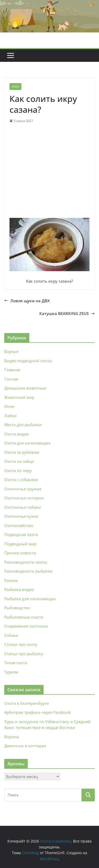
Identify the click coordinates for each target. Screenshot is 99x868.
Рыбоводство (17, 608)
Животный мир (19, 397)
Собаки (11, 635)
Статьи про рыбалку (24, 654)
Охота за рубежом (22, 452)
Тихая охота (16, 663)
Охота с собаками (21, 480)
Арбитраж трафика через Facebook (37, 712)
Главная (12, 370)
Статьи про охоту (21, 644)
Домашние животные (25, 388)
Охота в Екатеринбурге (27, 703)
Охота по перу (18, 470)
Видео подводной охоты (28, 361)
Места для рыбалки (23, 425)
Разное (11, 580)
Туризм (11, 672)
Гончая (11, 379)
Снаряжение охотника (26, 626)
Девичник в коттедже (25, 746)
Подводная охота (21, 534)
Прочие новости (20, 553)
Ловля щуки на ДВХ (27, 301)
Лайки (10, 416)
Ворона (11, 737)
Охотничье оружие (23, 489)
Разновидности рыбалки (28, 571)
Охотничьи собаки (23, 507)
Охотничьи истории (24, 498)
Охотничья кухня (21, 516)
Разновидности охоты (26, 562)
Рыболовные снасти (24, 617)
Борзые (11, 351)
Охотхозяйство (19, 525)
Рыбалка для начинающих (30, 599)
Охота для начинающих (27, 443)
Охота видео (16, 434)
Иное (15, 87)
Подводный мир (20, 544)
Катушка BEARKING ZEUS (67, 313)
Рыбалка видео (19, 589)
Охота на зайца (19, 461)
